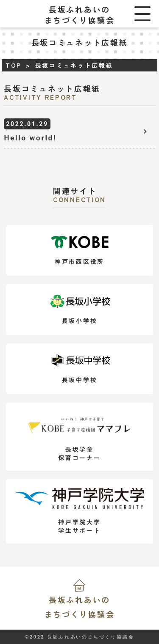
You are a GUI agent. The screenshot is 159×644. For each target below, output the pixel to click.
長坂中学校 (79, 369)
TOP (14, 65)
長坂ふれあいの (79, 608)
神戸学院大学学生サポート (79, 511)
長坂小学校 (79, 310)
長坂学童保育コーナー (79, 437)
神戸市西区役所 (79, 251)
